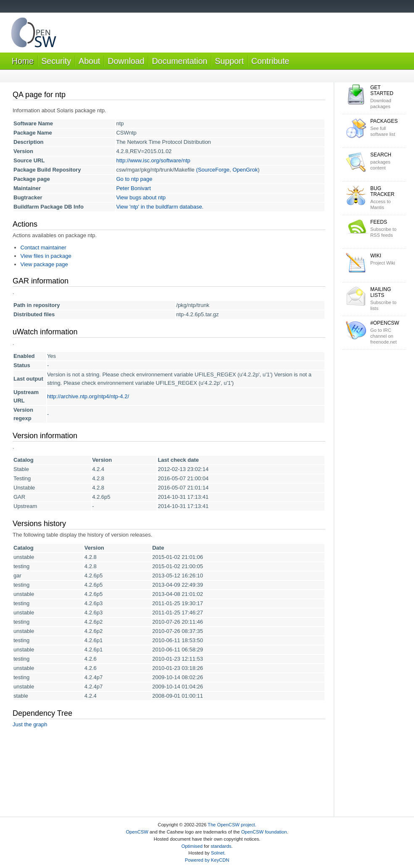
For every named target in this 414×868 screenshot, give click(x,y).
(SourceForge (212, 170)
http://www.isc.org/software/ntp (153, 160)
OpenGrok (245, 170)
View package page (44, 264)
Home (23, 61)
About (89, 61)
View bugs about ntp (141, 197)
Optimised (192, 846)
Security (56, 61)
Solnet (218, 853)
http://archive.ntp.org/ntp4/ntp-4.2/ (88, 396)
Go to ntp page (134, 179)
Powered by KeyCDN (207, 860)
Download (126, 61)
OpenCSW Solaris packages (34, 34)
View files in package (46, 256)
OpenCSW (137, 832)
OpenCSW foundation (264, 832)
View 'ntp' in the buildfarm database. (160, 207)
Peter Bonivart (133, 188)
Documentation (179, 61)
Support (229, 61)
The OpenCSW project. (232, 825)
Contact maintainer (44, 247)
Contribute (270, 61)
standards (221, 846)
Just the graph (30, 724)
